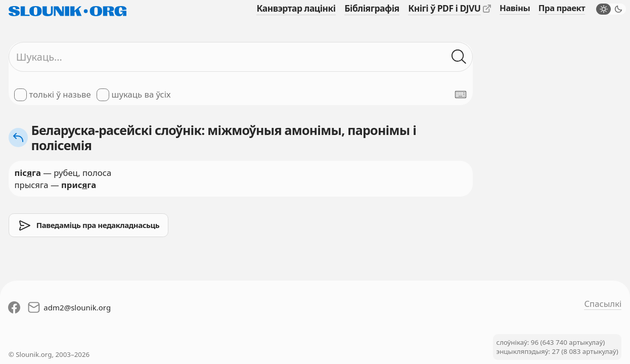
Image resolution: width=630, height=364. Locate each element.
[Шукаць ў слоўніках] (459, 57)
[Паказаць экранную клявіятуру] (461, 95)
